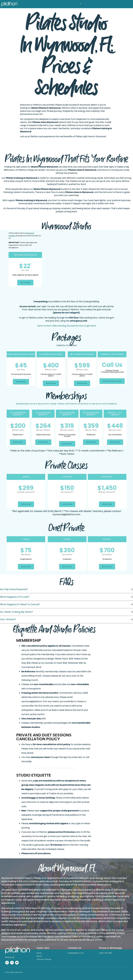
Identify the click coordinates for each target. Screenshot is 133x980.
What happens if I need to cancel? (20, 604)
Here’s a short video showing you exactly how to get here (66, 326)
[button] (81, 3)
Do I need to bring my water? (16, 612)
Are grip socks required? (14, 589)
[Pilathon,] (86, 264)
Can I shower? (8, 619)
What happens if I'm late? (15, 597)
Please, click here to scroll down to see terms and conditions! (67, 404)
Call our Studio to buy (112, 381)
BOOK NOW (25, 283)
